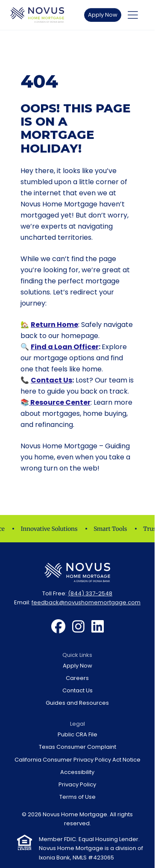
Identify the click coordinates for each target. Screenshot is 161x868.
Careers (77, 678)
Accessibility (77, 772)
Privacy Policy (77, 784)
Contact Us (51, 380)
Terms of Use (78, 797)
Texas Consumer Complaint (78, 747)
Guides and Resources (77, 703)
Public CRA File (78, 734)
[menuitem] (58, 627)
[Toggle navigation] (133, 15)
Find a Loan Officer (65, 347)
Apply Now (103, 15)
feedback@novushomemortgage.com (86, 602)
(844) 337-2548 (90, 593)
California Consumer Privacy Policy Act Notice (78, 760)
